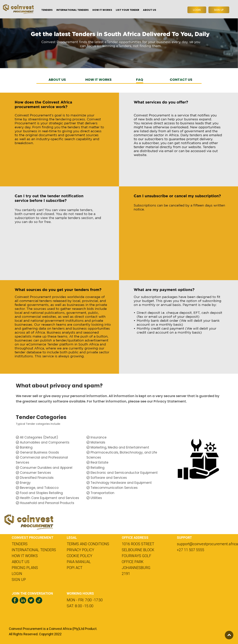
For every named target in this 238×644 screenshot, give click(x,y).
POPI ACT (75, 568)
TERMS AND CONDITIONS (88, 544)
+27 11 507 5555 (190, 550)
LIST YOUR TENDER (128, 10)
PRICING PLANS (25, 568)
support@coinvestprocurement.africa (202, 544)
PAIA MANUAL (79, 562)
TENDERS (20, 544)
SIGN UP (19, 580)
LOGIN (17, 574)
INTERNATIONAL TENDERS (34, 550)
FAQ (140, 80)
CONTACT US (181, 80)
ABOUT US (57, 80)
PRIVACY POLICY (80, 550)
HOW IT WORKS (98, 80)
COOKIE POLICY (79, 556)
